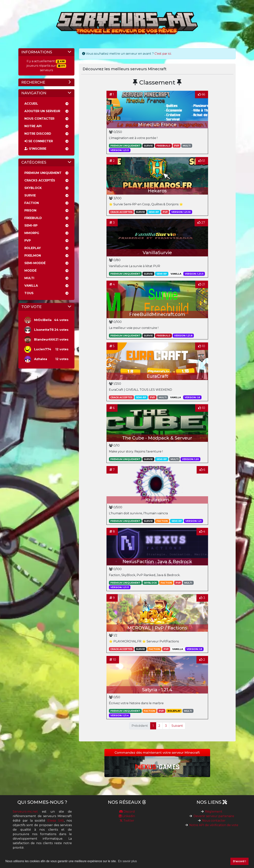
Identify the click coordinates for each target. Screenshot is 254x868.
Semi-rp (31, 225)
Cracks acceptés (40, 180)
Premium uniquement (43, 173)
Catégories (34, 162)
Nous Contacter (39, 119)
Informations (37, 52)
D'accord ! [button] (240, 861)
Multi (29, 278)
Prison (30, 210)
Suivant (177, 726)
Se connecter (39, 141)
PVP (28, 241)
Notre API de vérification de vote (214, 825)
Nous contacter (214, 821)
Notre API (33, 126)
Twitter (127, 821)
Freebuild (33, 218)
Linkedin (127, 816)
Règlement (214, 812)
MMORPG (32, 233)
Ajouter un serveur (42, 111)
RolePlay (33, 248)
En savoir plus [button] (128, 861)
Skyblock (33, 188)
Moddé (30, 271)
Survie (30, 195)
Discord (127, 812)
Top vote (31, 307)
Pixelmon (33, 256)
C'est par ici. (163, 54)
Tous (29, 293)
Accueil (31, 104)
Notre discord (38, 134)
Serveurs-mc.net (25, 812)
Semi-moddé (35, 263)
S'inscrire (35, 149)
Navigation (34, 93)
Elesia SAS (56, 821)
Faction (32, 203)
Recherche (33, 82)
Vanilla (31, 286)
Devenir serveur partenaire (214, 816)
